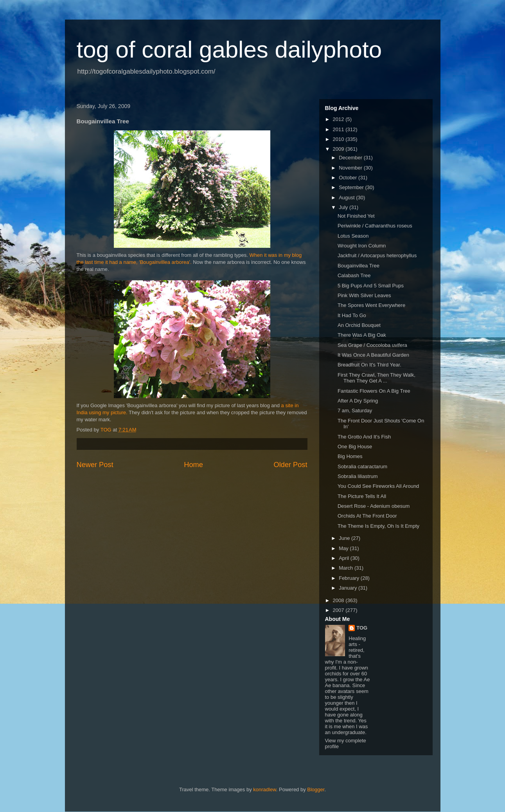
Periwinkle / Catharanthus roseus (375, 226)
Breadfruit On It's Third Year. (369, 365)
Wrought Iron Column (362, 246)
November (351, 168)
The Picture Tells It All (362, 496)
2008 (339, 600)
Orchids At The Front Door (367, 516)
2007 (339, 610)
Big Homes (350, 456)
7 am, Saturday (355, 411)
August (347, 198)
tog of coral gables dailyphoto (229, 50)
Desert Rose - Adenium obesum (374, 506)
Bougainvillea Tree (359, 266)
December (351, 158)
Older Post (291, 465)
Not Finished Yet (356, 216)
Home (193, 465)
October (349, 178)
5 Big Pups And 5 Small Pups (371, 286)
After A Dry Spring (358, 401)
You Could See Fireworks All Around (378, 486)
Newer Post (95, 465)
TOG (362, 628)
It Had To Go (352, 315)
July (344, 207)
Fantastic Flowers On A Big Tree (374, 391)
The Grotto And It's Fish (364, 437)
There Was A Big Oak (362, 335)
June (345, 538)
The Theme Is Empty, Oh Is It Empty (378, 526)
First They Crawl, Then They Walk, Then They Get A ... (377, 378)
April (345, 558)
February (350, 578)
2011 (339, 129)
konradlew (265, 789)
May (344, 548)
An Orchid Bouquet (359, 325)
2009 (339, 149)
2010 (339, 139)
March (347, 568)
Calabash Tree (354, 275)
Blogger (316, 789)
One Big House (355, 447)
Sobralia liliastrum (358, 476)
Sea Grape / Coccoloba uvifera (372, 345)
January (349, 588)
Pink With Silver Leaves (364, 295)
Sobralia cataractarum (362, 466)
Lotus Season (353, 236)
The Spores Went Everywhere (371, 305)
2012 (339, 119)
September (352, 187)
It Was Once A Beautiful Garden (373, 355)
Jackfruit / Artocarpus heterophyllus (377, 255)
